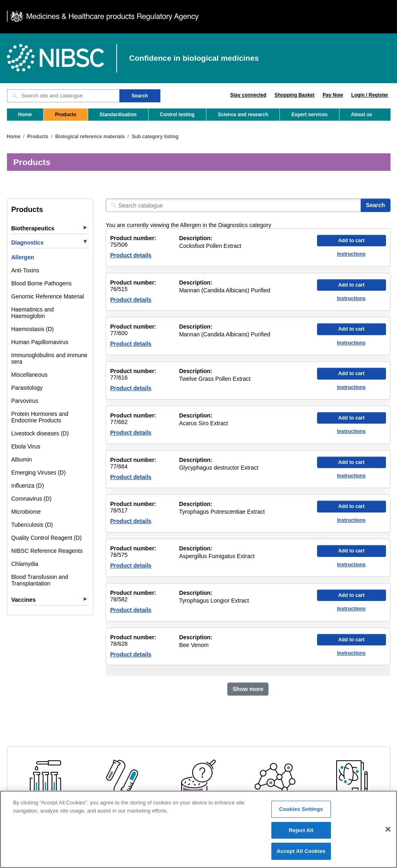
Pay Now (333, 95)
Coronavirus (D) (32, 499)
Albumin (22, 459)
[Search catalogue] (233, 205)
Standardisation (118, 115)
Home (25, 115)
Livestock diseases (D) (40, 433)
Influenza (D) (28, 486)
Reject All (301, 834)
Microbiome (26, 512)
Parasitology (27, 388)
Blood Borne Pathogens (42, 283)
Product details (131, 255)
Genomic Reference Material (48, 296)
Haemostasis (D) (33, 329)
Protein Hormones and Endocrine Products (40, 417)
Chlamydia (25, 564)
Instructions (351, 254)
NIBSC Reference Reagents (47, 551)
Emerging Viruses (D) (39, 473)
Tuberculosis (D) (32, 525)
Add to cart (352, 241)
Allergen (23, 257)
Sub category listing (155, 137)
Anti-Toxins (25, 270)
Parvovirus (25, 401)
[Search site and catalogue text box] (63, 96)
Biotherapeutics (33, 228)
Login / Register (370, 95)
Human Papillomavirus (40, 342)
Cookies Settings (301, 813)
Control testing (177, 115)
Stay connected (248, 95)
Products (66, 115)
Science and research (243, 115)
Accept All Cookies (301, 855)
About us (362, 115)
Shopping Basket (295, 95)
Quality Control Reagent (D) (47, 538)
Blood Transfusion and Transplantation (40, 580)
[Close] (388, 833)
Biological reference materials (90, 137)
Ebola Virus (26, 446)
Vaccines (24, 600)
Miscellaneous (30, 375)
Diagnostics (28, 243)
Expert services (309, 115)
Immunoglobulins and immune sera (50, 358)
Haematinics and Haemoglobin (33, 313)
